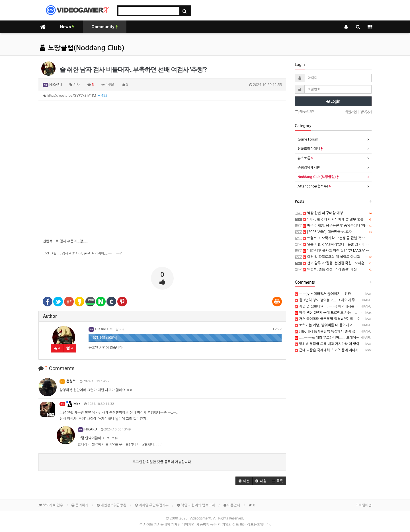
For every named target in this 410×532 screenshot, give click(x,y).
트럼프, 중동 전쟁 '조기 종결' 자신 (330, 269)
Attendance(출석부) (314, 186)
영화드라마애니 (310, 149)
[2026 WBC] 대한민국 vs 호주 (327, 232)
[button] (244, 481)
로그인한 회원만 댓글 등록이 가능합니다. (162, 462)
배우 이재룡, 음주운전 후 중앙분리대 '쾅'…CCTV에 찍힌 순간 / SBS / (355, 226)
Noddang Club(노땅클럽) (318, 177)
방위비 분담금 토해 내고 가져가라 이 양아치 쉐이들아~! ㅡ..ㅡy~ (344, 344)
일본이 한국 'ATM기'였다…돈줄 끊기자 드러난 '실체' (344, 244)
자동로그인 (304, 112)
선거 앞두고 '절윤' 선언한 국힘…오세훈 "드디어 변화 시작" (348, 263)
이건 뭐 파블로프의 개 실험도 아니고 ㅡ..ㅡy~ (338, 257)
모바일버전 (364, 505)
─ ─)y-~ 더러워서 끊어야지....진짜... (324, 294)
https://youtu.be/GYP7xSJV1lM (75, 96)
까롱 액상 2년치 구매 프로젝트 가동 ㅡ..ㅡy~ (329, 313)
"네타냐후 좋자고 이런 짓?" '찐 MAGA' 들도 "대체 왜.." (346, 251)
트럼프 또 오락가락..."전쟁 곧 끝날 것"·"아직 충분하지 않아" (348, 238)
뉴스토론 (305, 158)
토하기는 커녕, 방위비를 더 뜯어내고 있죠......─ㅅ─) (336, 325)
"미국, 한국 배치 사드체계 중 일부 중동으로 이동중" (342, 219)
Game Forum (308, 139)
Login (333, 101)
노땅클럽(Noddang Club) (82, 48)
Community (105, 27)
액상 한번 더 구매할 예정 (323, 213)
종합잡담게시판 (309, 168)
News (67, 27)
